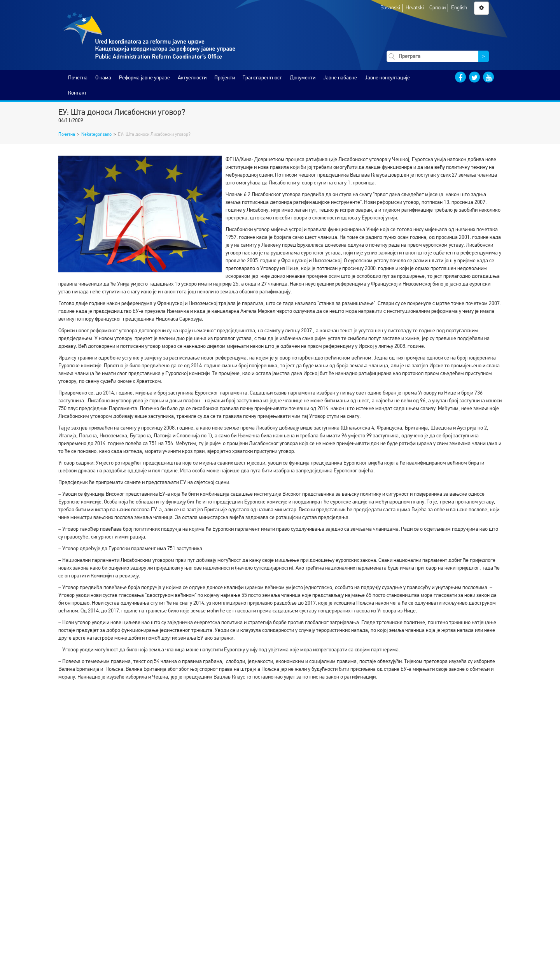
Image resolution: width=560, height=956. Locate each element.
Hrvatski (415, 8)
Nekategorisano (96, 134)
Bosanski (390, 8)
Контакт (77, 93)
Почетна (78, 78)
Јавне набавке (340, 78)
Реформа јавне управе (144, 78)
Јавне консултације (387, 78)
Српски (437, 8)
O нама (103, 78)
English (459, 8)
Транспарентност (262, 78)
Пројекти (225, 78)
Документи (303, 78)
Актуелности (192, 78)
